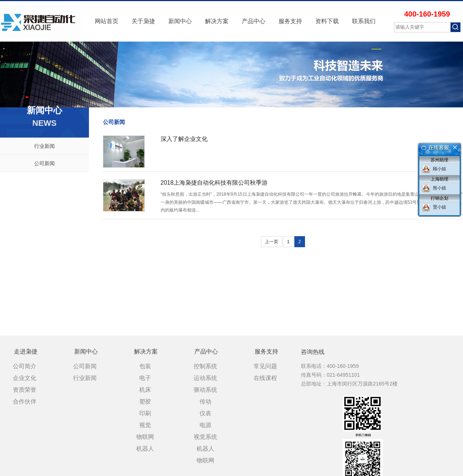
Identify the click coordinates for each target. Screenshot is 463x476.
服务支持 (290, 21)
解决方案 (217, 21)
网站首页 (107, 21)
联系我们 (364, 21)
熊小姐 (439, 188)
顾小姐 (439, 169)
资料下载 (327, 21)
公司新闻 (44, 163)
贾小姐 (439, 207)
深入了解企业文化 (184, 139)
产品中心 (254, 21)
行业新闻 (44, 146)
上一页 (272, 242)
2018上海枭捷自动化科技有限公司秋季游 (214, 183)
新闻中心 (180, 21)
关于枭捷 (143, 21)
